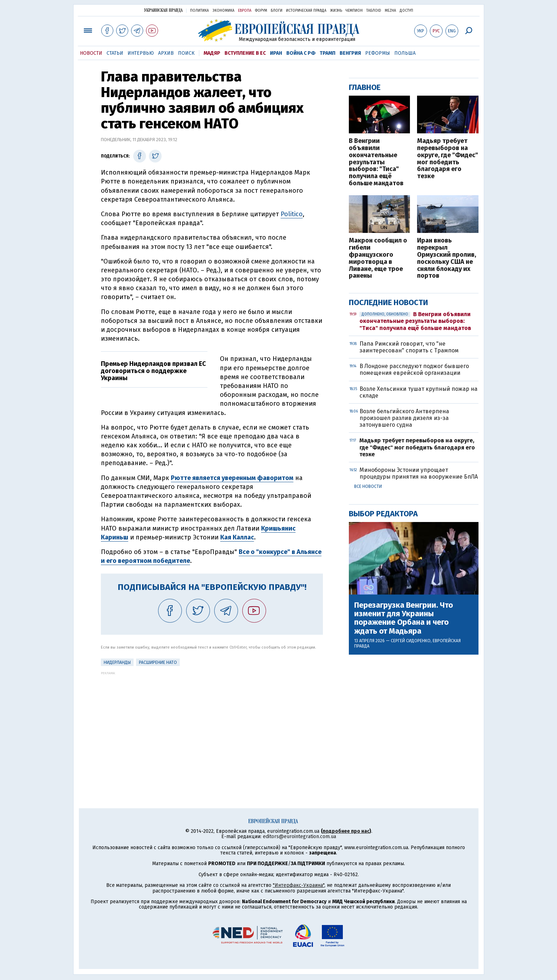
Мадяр (212, 53)
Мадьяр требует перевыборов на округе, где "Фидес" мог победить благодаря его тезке (448, 159)
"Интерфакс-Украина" (299, 885)
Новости (91, 53)
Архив (166, 53)
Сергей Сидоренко (411, 641)
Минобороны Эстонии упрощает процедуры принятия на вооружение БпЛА (419, 473)
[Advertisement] (212, 725)
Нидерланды (117, 662)
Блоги (277, 11)
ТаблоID (374, 11)
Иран (276, 53)
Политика (199, 11)
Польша (405, 53)
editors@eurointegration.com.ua (299, 837)
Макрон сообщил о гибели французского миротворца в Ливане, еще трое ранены (378, 258)
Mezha (390, 11)
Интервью (141, 53)
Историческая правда (306, 11)
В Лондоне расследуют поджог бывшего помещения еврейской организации (414, 369)
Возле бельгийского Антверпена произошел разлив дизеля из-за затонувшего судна (404, 418)
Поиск (186, 53)
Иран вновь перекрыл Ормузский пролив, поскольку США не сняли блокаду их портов (447, 258)
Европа (245, 11)
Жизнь (336, 11)
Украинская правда (163, 10)
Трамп (328, 53)
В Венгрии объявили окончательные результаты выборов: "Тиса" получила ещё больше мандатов (376, 162)
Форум (261, 11)
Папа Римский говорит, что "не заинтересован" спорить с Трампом (409, 347)
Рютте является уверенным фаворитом (232, 478)
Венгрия (350, 53)
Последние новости (388, 302)
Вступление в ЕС (245, 53)
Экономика (223, 11)
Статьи (115, 53)
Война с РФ (301, 53)
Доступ (406, 11)
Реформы (378, 53)
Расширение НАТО (158, 662)
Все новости (368, 486)
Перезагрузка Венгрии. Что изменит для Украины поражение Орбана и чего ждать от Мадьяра (404, 618)
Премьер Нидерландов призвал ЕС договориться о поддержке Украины (153, 371)
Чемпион (354, 11)
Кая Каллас (237, 537)
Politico (292, 214)
